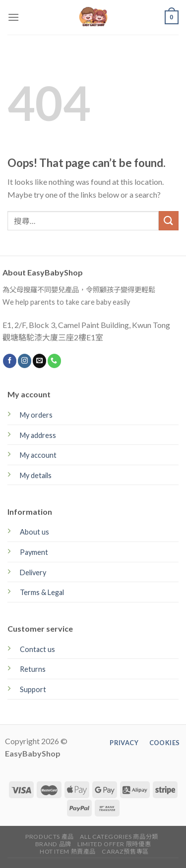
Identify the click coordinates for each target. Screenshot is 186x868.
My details (36, 475)
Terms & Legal (42, 592)
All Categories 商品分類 (119, 837)
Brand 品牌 (53, 844)
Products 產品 (50, 837)
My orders (36, 415)
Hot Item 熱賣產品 (68, 851)
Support (33, 689)
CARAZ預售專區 (125, 851)
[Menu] (13, 17)
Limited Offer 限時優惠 (114, 844)
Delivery (33, 572)
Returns (33, 669)
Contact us (37, 649)
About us (34, 532)
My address (38, 435)
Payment (34, 552)
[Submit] (169, 221)
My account (38, 455)
